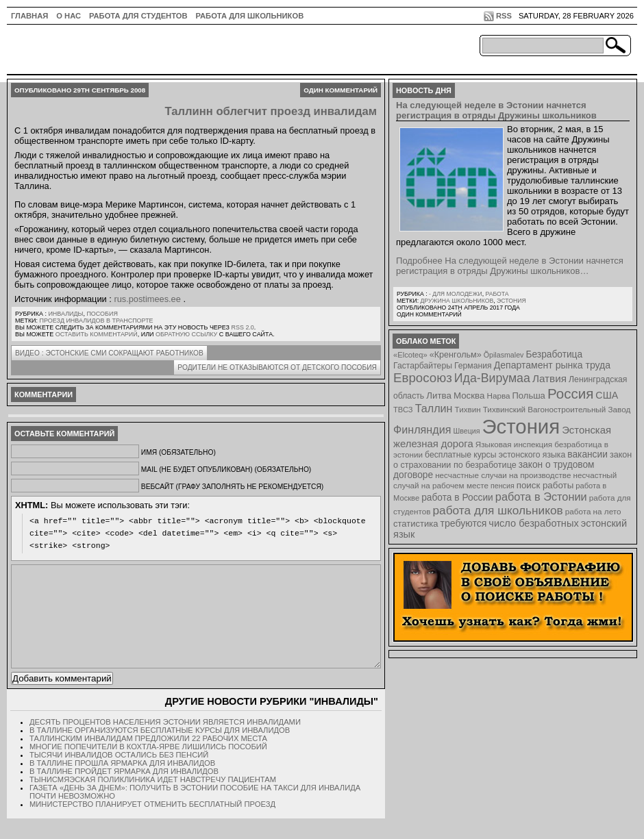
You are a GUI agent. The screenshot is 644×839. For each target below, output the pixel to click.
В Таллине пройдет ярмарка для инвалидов (124, 792)
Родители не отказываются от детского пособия (277, 367)
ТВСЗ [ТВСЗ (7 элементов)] (403, 410)
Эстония (511, 301)
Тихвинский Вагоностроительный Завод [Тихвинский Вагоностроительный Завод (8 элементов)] (557, 409)
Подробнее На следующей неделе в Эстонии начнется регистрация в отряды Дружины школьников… (510, 266)
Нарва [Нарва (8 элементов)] (498, 396)
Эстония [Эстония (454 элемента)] (521, 426)
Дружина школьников (457, 301)
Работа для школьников (250, 16)
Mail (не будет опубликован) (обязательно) (226, 469)
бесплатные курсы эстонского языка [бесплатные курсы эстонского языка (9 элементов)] (495, 455)
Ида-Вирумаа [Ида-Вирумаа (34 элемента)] (492, 378)
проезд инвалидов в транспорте (97, 321)
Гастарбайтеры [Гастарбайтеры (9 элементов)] (423, 366)
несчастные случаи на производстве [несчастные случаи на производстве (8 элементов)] (503, 475)
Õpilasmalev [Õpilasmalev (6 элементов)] (504, 355)
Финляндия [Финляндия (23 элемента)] (422, 429)
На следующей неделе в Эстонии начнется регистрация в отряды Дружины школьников (496, 110)
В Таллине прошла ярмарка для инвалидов (122, 784)
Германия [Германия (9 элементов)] (473, 366)
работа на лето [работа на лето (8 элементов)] (593, 511)
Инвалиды (65, 314)
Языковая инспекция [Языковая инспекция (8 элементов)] (514, 444)
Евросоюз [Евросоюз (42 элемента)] (423, 378)
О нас (69, 16)
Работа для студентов (138, 16)
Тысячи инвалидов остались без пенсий (119, 775)
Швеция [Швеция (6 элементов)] (466, 431)
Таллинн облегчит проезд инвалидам (271, 111)
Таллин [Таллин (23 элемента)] (434, 408)
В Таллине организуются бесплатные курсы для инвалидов (160, 751)
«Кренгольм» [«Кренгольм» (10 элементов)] (456, 355)
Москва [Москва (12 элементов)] (469, 396)
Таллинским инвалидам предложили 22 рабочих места (148, 759)
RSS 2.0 (242, 327)
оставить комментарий (97, 334)
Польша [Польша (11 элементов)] (529, 396)
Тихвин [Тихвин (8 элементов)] (468, 409)
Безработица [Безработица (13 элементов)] (554, 354)
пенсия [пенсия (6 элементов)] (503, 486)
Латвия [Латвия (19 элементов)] (549, 378)
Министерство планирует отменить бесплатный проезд (152, 825)
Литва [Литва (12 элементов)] (439, 396)
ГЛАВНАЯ (29, 16)
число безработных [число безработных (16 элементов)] (533, 523)
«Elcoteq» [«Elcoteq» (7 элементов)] (410, 355)
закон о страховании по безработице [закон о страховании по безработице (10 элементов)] (512, 460)
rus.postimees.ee (147, 299)
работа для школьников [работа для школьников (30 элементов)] (498, 510)
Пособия (102, 314)
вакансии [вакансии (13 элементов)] (587, 454)
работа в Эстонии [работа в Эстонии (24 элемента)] (541, 497)
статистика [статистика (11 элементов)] (416, 524)
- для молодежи (456, 294)
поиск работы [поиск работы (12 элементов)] (545, 485)
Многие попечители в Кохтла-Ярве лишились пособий (148, 767)
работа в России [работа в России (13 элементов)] (457, 498)
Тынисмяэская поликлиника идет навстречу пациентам (153, 800)
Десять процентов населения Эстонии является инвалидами (165, 742)
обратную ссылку (186, 334)
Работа (497, 294)
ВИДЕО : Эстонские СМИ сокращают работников (109, 353)
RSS (504, 16)
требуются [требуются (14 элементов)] (464, 523)
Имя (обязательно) (178, 452)
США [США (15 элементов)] (607, 395)
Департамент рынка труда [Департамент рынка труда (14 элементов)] (552, 365)
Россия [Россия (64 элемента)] (570, 393)
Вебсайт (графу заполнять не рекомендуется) (232, 487)
